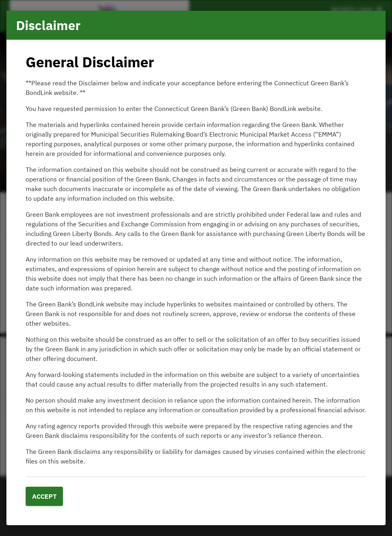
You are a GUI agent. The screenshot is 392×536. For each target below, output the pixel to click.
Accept (44, 496)
